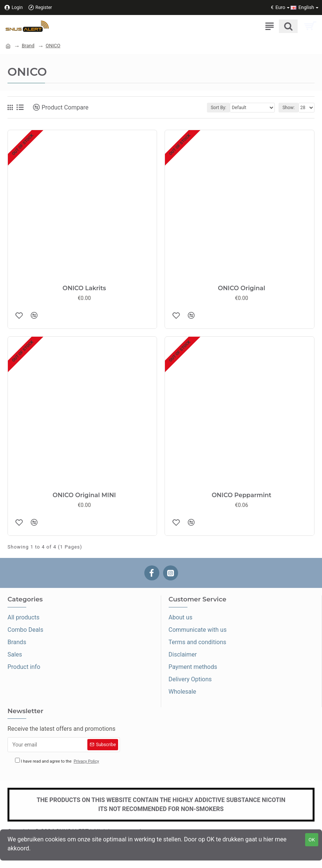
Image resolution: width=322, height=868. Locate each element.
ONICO (53, 46)
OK (312, 840)
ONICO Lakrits (84, 288)
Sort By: (218, 108)
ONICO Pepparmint (242, 495)
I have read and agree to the (58, 761)
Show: (288, 108)
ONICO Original (241, 288)
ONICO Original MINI (84, 495)
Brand (28, 46)
